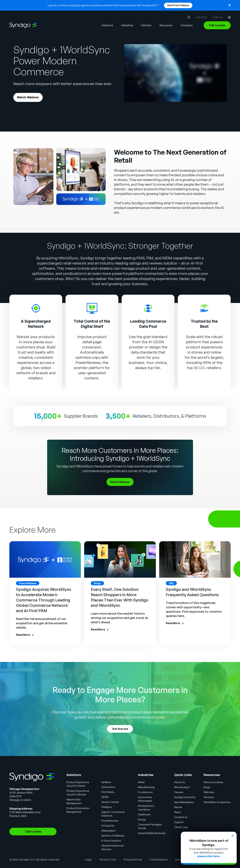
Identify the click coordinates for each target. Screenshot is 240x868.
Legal (88, 860)
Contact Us (180, 817)
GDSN (105, 797)
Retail (141, 782)
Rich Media (108, 792)
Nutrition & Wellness (113, 836)
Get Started (120, 729)
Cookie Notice (158, 860)
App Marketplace (184, 802)
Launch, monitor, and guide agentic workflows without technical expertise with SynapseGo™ (103, 5)
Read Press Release (178, 5)
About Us (179, 782)
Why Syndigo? (182, 787)
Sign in (218, 17)
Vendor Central (110, 802)
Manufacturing (146, 787)
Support (201, 17)
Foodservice (145, 792)
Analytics (107, 807)
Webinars (210, 792)
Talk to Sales (217, 25)
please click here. (209, 856)
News (177, 812)
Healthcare (144, 815)
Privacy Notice (133, 860)
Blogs (207, 787)
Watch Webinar (28, 98)
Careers (178, 792)
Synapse (107, 782)
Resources (166, 25)
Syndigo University (185, 797)
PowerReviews (88, 363)
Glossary (209, 797)
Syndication (109, 787)
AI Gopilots (108, 826)
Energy (142, 820)
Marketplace (109, 831)
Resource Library (214, 782)
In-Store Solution (112, 841)
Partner (178, 807)
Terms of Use (108, 860)
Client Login (181, 827)
